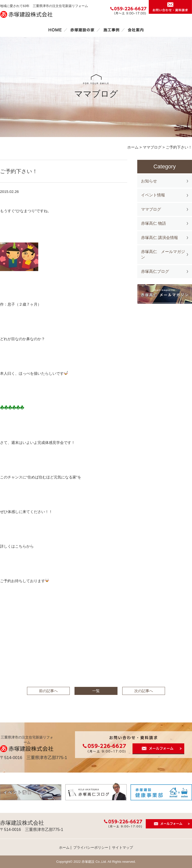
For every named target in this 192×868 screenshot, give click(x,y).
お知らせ (149, 181)
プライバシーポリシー (91, 847)
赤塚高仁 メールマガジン (163, 254)
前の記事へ (48, 691)
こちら (21, 546)
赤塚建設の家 (82, 30)
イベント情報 (153, 195)
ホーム (55, 30)
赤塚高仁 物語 (153, 223)
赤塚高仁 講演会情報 (159, 238)
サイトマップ (122, 847)
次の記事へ (144, 691)
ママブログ (151, 209)
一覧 (96, 691)
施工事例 (111, 30)
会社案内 (136, 30)
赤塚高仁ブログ (155, 271)
